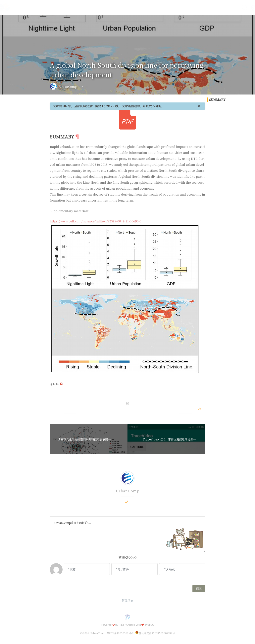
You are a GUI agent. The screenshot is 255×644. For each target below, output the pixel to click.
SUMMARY (217, 194)
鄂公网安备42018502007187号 (155, 633)
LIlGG (151, 625)
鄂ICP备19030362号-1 (120, 633)
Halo (121, 625)
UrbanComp (68, 87)
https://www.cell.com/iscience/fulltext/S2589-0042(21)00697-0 (96, 221)
